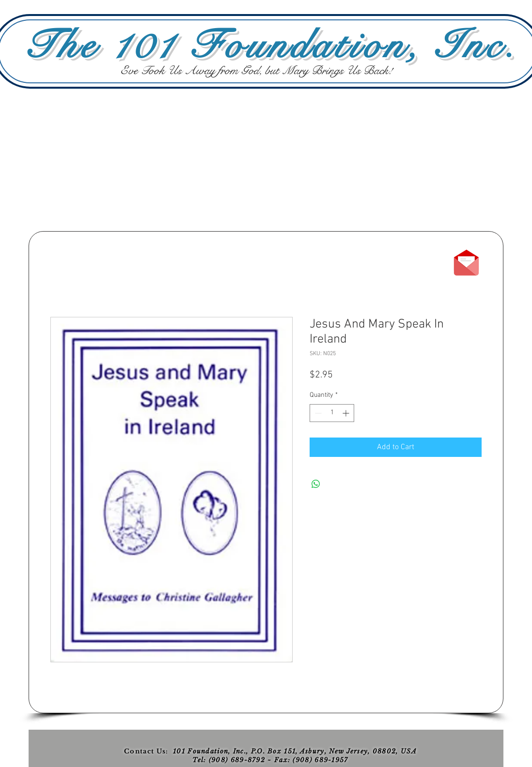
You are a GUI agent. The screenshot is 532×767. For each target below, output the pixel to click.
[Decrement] (317, 413)
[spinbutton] (332, 413)
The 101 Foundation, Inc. (271, 46)
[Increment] (347, 413)
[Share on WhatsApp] (316, 484)
